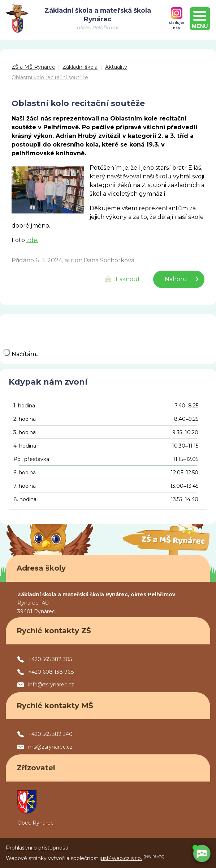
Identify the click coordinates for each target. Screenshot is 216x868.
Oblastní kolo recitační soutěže (50, 77)
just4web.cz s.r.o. (121, 858)
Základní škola (80, 67)
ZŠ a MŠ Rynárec (33, 67)
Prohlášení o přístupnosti (37, 848)
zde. (32, 240)
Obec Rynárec (35, 823)
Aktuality (116, 67)
